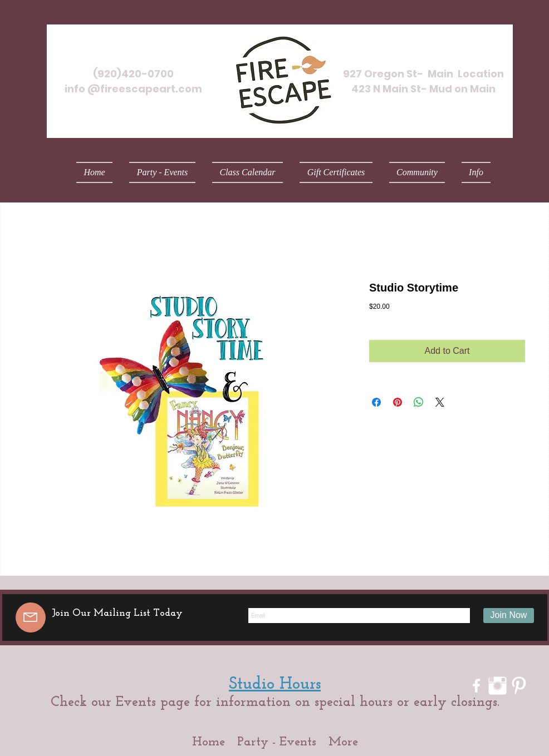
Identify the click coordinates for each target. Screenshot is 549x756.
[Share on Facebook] (376, 402)
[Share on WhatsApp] (419, 402)
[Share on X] (440, 402)
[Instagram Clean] (497, 686)
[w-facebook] (476, 686)
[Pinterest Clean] (519, 686)
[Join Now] (509, 616)
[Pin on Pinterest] (398, 402)
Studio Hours (275, 685)
